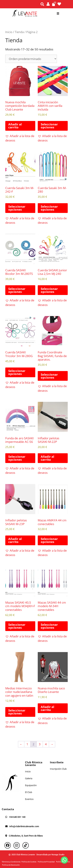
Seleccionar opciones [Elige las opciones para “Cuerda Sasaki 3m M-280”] (49, 208)
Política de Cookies (30, 862)
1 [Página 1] (27, 744)
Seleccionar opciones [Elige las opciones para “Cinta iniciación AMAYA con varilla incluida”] (49, 126)
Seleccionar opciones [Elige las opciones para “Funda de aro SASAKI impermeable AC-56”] (17, 458)
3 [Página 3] (40, 744)
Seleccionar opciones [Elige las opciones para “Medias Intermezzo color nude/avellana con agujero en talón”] (17, 712)
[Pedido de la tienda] (31, 59)
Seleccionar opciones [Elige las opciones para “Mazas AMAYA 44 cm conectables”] (49, 540)
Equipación (31, 785)
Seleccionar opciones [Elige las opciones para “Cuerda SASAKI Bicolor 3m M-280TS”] (17, 290)
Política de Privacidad (47, 862)
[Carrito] (54, 4)
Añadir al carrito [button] (15, 126)
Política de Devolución (11, 865)
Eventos (29, 799)
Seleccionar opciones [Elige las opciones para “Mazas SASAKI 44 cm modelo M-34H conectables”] (49, 626)
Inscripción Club (58, 769)
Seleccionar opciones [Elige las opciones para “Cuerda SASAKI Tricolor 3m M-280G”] (17, 372)
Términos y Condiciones (12, 862)
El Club (29, 792)
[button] (58, 13)
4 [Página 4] (46, 744)
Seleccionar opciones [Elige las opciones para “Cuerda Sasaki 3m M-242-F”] (17, 208)
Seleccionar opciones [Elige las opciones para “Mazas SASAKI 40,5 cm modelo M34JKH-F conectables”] (17, 626)
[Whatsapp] (64, 860)
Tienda (19, 32)
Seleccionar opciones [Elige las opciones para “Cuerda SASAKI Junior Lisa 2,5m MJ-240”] (49, 290)
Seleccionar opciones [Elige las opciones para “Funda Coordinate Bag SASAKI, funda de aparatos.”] (49, 376)
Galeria (29, 778)
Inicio (9, 32)
